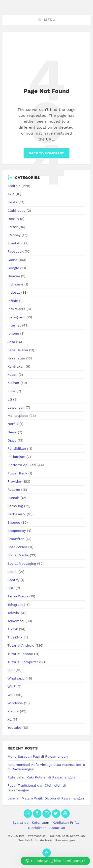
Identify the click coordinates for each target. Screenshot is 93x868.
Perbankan (16, 457)
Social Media (18, 555)
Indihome (15, 284)
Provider (14, 481)
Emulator (15, 243)
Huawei (14, 276)
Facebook (15, 251)
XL (9, 719)
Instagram (16, 317)
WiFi (11, 695)
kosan (12, 375)
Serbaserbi (16, 514)
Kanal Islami (18, 350)
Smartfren (16, 539)
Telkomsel (16, 621)
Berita (12, 202)
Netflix (13, 424)
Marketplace (18, 416)
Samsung (15, 506)
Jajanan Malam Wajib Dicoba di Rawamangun (46, 798)
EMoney (14, 235)
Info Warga (16, 309)
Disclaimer (37, 828)
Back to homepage (46, 153)
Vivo (11, 670)
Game (12, 260)
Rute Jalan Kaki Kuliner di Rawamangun (41, 777)
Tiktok (13, 629)
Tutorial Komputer (23, 662)
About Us (57, 828)
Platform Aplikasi (22, 465)
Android (14, 186)
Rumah (13, 498)
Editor (13, 227)
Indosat (14, 292)
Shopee (14, 522)
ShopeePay (17, 531)
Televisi (14, 613)
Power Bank (17, 473)
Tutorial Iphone (20, 654)
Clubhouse (16, 211)
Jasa (11, 342)
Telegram (15, 605)
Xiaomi (13, 711)
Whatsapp (16, 678)
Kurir (11, 391)
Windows (15, 703)
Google (13, 268)
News (12, 432)
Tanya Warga (18, 596)
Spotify (13, 580)
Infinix (13, 301)
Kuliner (13, 383)
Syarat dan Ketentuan (31, 822)
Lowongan (16, 407)
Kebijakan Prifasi (66, 822)
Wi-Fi (12, 686)
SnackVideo (17, 547)
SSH (11, 588)
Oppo (12, 440)
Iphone (13, 333)
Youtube (14, 727)
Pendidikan (17, 448)
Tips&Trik (15, 637)
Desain (13, 219)
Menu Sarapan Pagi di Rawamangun (38, 756)
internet (14, 325)
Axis (11, 194)
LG (10, 399)
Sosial (12, 572)
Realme (14, 490)
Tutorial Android (21, 645)
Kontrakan (16, 366)
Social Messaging (22, 563)
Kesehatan (16, 358)
